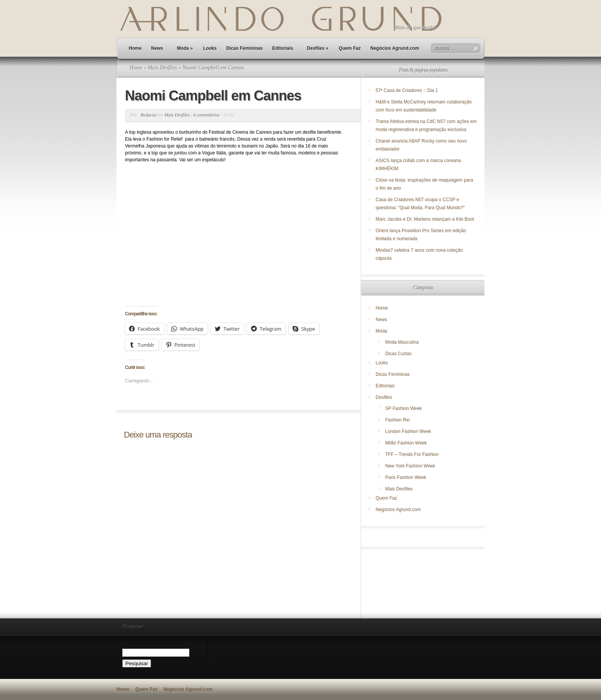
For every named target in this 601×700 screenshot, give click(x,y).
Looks (210, 48)
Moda (185, 48)
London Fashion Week (408, 431)
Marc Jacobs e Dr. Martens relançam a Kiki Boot (425, 219)
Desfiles (318, 48)
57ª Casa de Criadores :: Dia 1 (407, 90)
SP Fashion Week (404, 408)
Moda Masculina (402, 342)
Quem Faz (350, 48)
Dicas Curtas (398, 354)
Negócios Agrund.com (395, 48)
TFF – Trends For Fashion (412, 454)
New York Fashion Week (410, 466)
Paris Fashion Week (406, 477)
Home (135, 48)
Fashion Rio (397, 420)
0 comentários (206, 115)
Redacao (149, 115)
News (157, 48)
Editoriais (283, 48)
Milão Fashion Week (406, 443)
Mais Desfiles (162, 68)
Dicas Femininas (244, 48)
